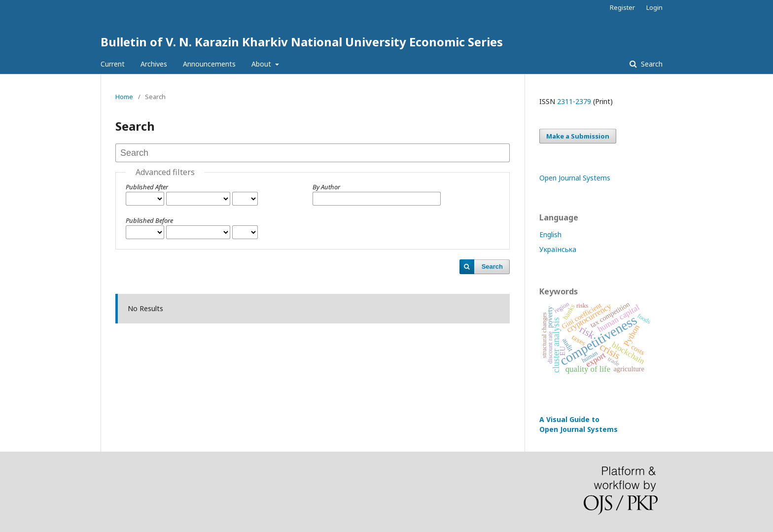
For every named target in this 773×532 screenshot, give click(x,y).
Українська (558, 249)
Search (651, 64)
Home (124, 97)
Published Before (149, 220)
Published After (147, 187)
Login (654, 7)
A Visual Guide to (579, 424)
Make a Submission (578, 136)
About (262, 64)
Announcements (209, 64)
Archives (154, 64)
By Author (326, 187)
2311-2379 (574, 101)
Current (113, 64)
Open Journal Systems (575, 178)
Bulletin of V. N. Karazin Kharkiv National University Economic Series (302, 42)
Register (622, 7)
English (550, 234)
